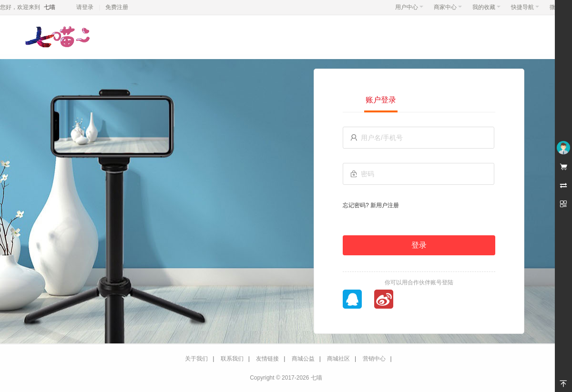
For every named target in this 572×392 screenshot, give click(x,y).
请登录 (85, 7)
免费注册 (117, 7)
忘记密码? (356, 205)
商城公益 (303, 359)
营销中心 (374, 359)
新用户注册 (385, 205)
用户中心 (409, 7)
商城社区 (338, 359)
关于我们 (196, 359)
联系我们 (232, 359)
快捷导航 (525, 7)
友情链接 (267, 359)
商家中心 (448, 7)
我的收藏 (486, 7)
